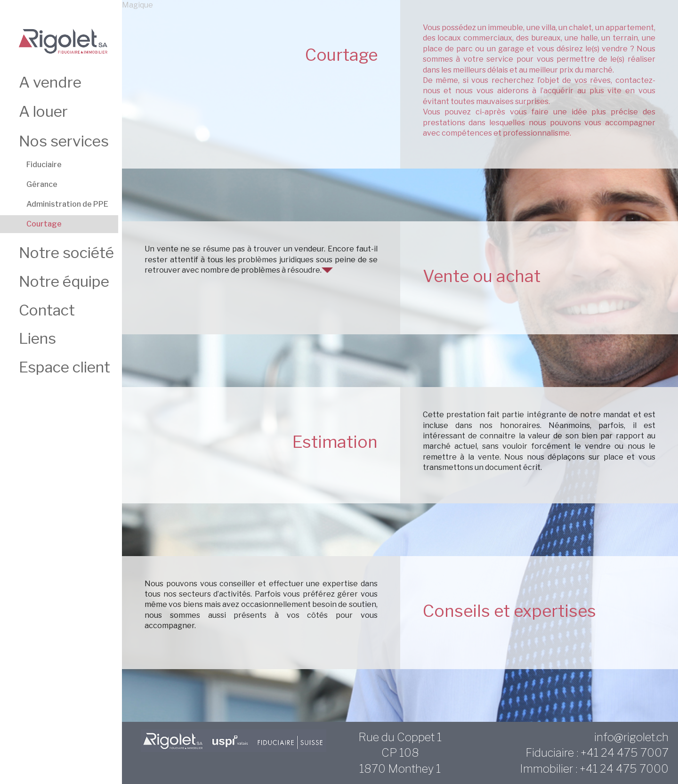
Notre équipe (64, 281)
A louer (43, 111)
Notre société (66, 253)
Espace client (65, 367)
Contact (47, 310)
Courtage (44, 224)
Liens (37, 338)
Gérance (42, 184)
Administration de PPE (67, 204)
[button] (327, 270)
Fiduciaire (44, 165)
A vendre (50, 82)
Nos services (64, 141)
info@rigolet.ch (631, 737)
